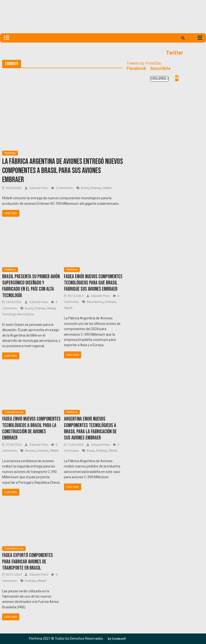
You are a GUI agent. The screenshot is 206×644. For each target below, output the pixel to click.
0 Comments (62, 188)
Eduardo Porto (39, 188)
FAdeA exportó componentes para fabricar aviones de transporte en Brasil (28, 562)
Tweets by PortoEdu (144, 63)
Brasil (85, 188)
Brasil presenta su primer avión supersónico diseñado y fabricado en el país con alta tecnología (31, 286)
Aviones (30, 451)
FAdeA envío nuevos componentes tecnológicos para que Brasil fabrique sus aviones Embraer (93, 283)
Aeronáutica (95, 302)
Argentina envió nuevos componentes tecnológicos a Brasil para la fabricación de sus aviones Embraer (90, 428)
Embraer (96, 188)
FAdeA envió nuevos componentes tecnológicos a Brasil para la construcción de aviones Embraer (31, 428)
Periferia (10, 153)
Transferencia (14, 412)
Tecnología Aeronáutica (18, 314)
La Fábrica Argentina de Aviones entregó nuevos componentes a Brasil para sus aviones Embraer (63, 171)
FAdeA (107, 188)
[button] (117, 639)
